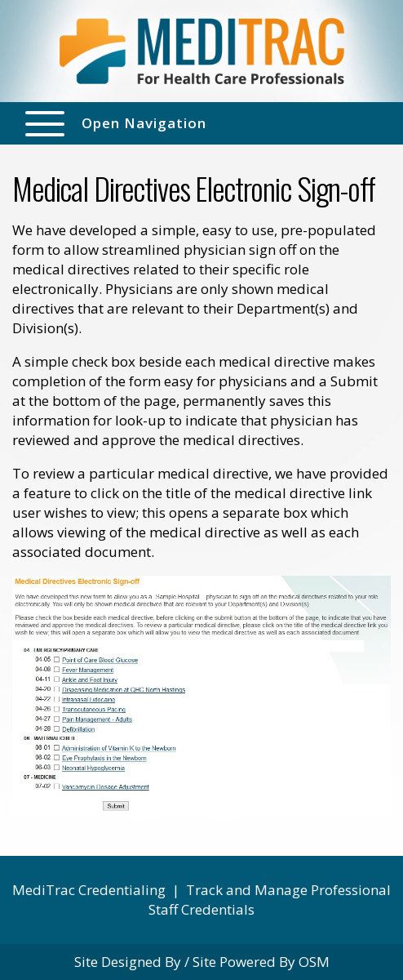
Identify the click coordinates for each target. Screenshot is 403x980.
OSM (314, 962)
